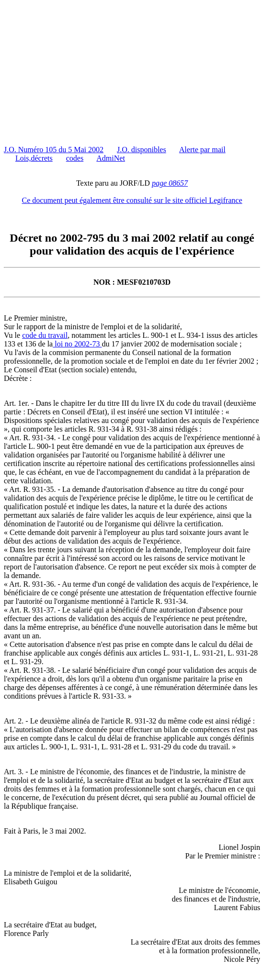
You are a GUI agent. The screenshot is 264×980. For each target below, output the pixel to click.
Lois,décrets (34, 158)
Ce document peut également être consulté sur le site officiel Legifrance (132, 200)
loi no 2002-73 (77, 344)
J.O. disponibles (142, 150)
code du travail (45, 335)
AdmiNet (111, 158)
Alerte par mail (202, 150)
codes (75, 158)
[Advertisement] (134, 71)
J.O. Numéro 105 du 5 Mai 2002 (54, 150)
